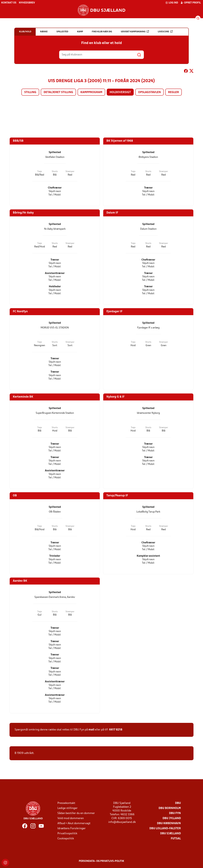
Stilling (30, 92)
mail (91, 730)
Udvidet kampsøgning (135, 32)
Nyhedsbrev (27, 3)
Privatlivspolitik (67, 834)
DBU (178, 803)
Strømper (70, 171)
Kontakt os (9, 3)
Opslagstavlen (149, 92)
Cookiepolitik (66, 839)
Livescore (165, 32)
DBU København (169, 823)
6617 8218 (116, 730)
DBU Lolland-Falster (165, 829)
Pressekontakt (66, 803)
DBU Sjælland (170, 834)
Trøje (40, 171)
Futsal (176, 839)
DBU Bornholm (170, 808)
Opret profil (191, 3)
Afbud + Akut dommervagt (74, 823)
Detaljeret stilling (58, 92)
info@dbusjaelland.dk (122, 822)
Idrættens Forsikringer (72, 829)
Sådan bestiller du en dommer (76, 813)
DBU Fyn (175, 813)
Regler (174, 92)
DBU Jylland (172, 818)
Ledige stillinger (67, 808)
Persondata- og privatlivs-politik (101, 861)
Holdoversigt (120, 92)
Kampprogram (91, 92)
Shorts (55, 171)
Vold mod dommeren (71, 818)
